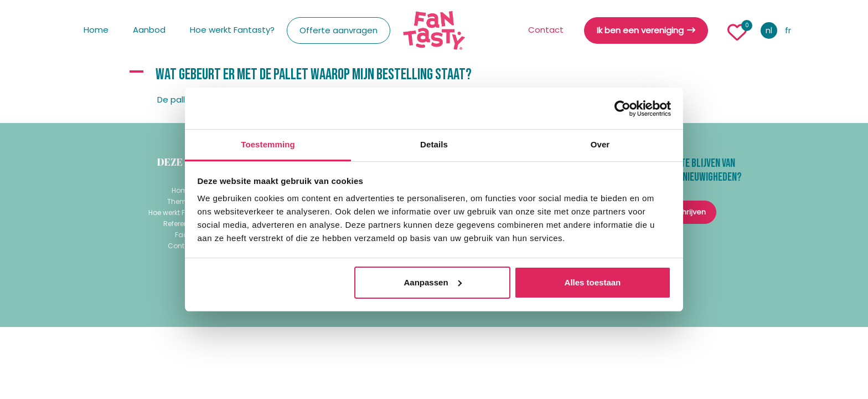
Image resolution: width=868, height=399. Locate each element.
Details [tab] (434, 144)
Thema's (182, 201)
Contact (546, 30)
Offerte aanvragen (339, 30)
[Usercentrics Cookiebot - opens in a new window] (622, 109)
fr (788, 30)
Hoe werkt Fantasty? (232, 30)
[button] (434, 75)
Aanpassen (433, 282)
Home (96, 30)
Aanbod (149, 30)
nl (769, 30)
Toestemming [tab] (268, 144)
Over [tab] (600, 144)
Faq (182, 235)
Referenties (182, 224)
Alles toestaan (593, 282)
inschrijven (687, 212)
